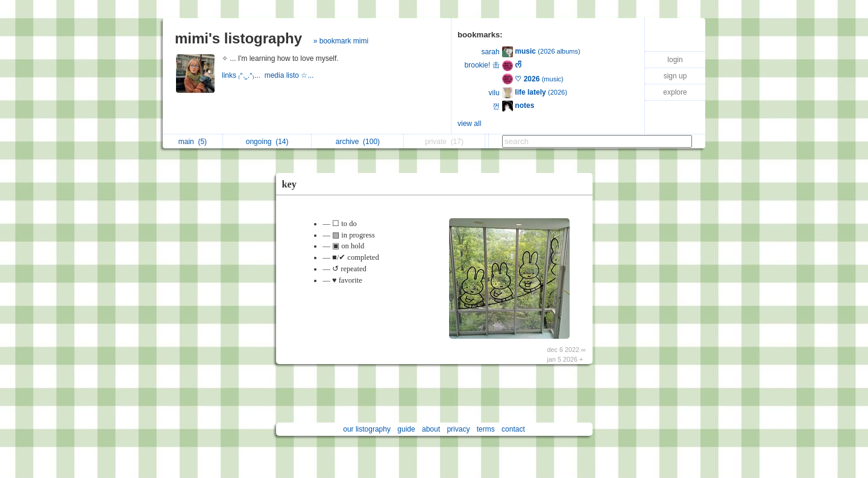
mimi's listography (238, 38)
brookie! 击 (482, 65)
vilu (494, 93)
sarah (491, 52)
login (675, 60)
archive (358, 142)
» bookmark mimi (341, 41)
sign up (675, 76)
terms (486, 429)
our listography (367, 429)
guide (406, 429)
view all (469, 124)
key (290, 184)
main (193, 142)
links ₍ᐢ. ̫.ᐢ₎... (243, 75)
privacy (458, 429)
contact (513, 429)
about (431, 429)
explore (675, 92)
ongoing (267, 142)
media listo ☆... (290, 75)
